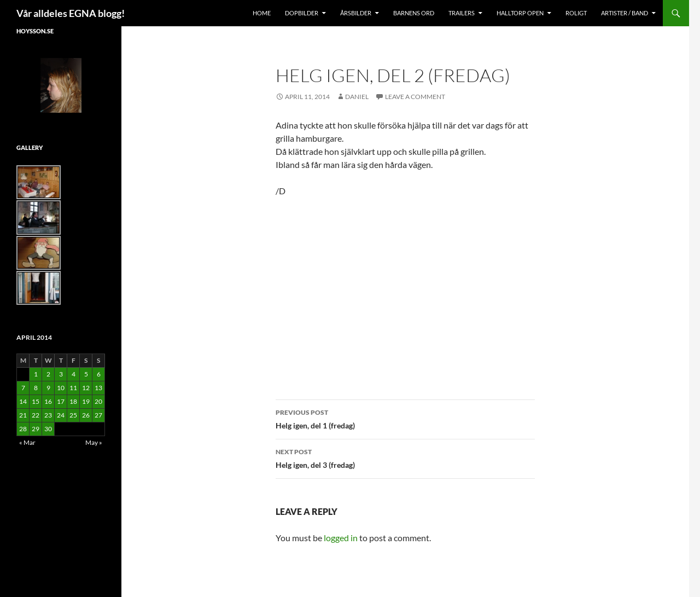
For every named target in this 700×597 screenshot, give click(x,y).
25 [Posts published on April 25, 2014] (73, 415)
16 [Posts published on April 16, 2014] (48, 401)
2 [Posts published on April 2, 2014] (48, 374)
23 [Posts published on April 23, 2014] (48, 415)
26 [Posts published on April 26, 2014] (86, 415)
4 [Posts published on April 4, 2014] (74, 374)
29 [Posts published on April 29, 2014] (36, 429)
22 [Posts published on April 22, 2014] (36, 415)
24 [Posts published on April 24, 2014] (61, 415)
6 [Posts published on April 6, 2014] (99, 374)
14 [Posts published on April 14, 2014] (23, 401)
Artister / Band (625, 13)
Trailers (462, 13)
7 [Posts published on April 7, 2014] (23, 388)
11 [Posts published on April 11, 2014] (73, 388)
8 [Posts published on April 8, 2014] (36, 388)
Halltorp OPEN (520, 13)
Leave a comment (415, 97)
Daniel (357, 97)
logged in (341, 538)
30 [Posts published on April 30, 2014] (48, 429)
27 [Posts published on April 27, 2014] (98, 415)
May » (94, 442)
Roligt (576, 13)
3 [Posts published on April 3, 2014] (61, 374)
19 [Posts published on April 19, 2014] (86, 401)
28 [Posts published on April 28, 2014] (23, 429)
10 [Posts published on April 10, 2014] (61, 388)
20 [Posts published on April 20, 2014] (98, 401)
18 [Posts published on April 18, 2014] (73, 401)
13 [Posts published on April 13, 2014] (98, 388)
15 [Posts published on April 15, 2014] (36, 401)
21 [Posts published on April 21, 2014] (23, 415)
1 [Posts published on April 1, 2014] (36, 374)
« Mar (27, 442)
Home (262, 13)
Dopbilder (302, 13)
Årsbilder (356, 13)
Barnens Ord (414, 13)
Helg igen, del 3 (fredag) (405, 457)
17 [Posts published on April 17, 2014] (61, 401)
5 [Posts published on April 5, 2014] (86, 374)
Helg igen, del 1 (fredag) (405, 418)
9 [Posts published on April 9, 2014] (48, 388)
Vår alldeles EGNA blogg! (71, 13)
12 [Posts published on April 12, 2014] (86, 388)
